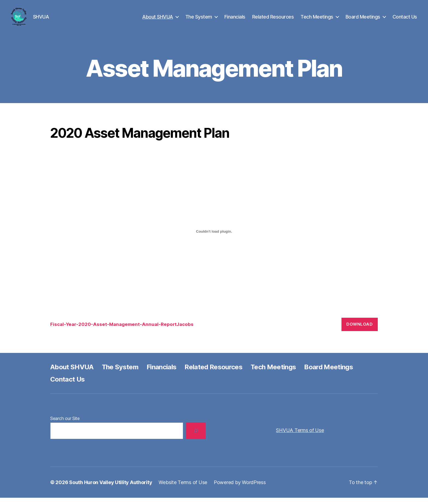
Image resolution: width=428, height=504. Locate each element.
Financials (235, 20)
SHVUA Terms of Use (300, 436)
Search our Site (65, 425)
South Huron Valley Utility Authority (111, 489)
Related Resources (273, 20)
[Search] (196, 437)
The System (199, 20)
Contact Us (405, 20)
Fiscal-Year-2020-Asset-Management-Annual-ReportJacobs (122, 331)
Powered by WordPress (240, 489)
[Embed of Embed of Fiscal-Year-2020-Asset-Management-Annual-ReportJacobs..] (214, 238)
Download (359, 330)
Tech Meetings (317, 20)
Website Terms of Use (183, 489)
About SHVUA (158, 20)
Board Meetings (363, 20)
